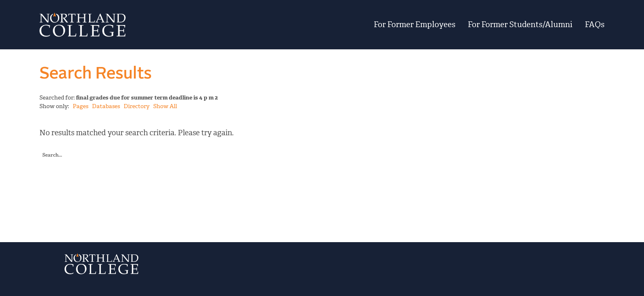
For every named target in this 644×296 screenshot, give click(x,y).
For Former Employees (415, 24)
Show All (165, 106)
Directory (137, 106)
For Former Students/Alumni (520, 24)
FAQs (595, 24)
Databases (106, 106)
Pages (80, 106)
